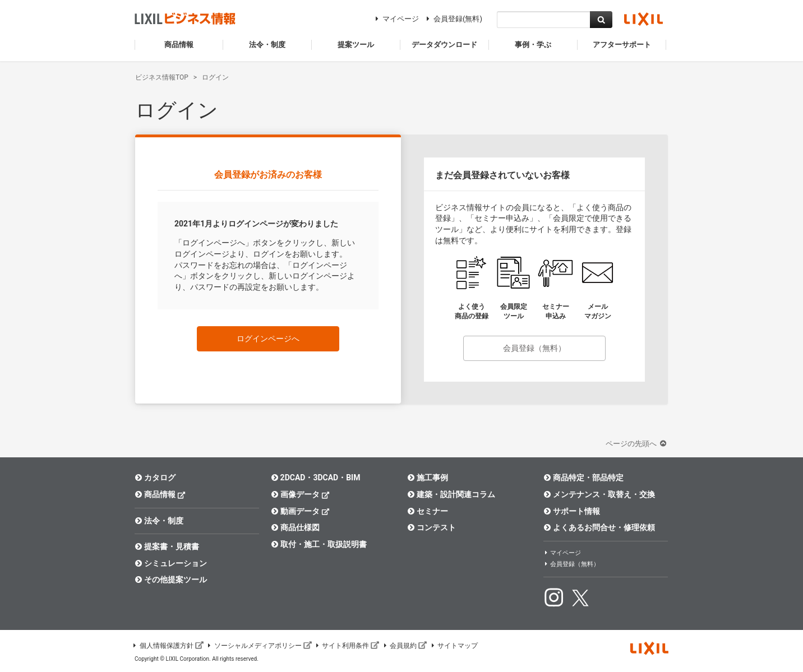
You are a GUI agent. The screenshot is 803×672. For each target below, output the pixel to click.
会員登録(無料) (453, 19)
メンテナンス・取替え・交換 (599, 494)
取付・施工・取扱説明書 (319, 544)
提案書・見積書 (167, 546)
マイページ (396, 19)
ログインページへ (268, 339)
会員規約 (404, 646)
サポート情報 (572, 511)
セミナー (428, 511)
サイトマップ (454, 646)
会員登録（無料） (534, 348)
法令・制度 (159, 521)
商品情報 (160, 494)
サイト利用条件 (347, 646)
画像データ (300, 494)
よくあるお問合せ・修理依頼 (599, 527)
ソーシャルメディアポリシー (259, 646)
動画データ (300, 511)
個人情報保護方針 (168, 646)
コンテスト (432, 527)
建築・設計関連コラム (451, 494)
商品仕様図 (295, 527)
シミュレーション (171, 563)
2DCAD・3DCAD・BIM (315, 478)
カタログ (155, 478)
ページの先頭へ (637, 444)
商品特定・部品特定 (583, 478)
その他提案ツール (171, 580)
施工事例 (428, 478)
